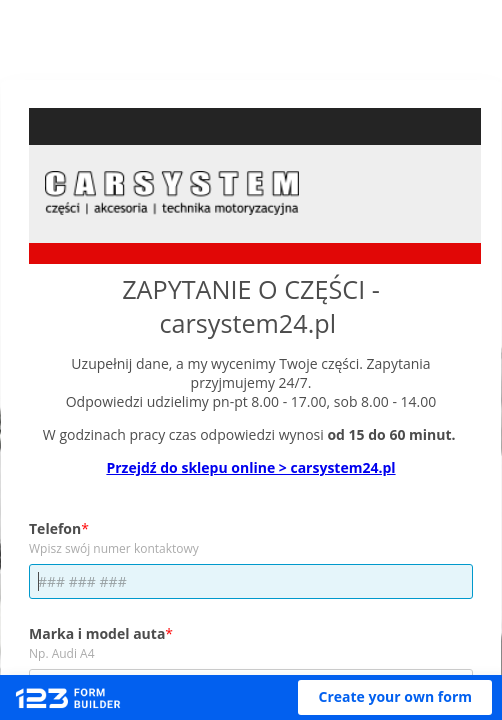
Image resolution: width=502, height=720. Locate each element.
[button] (395, 697)
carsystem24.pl (247, 323)
